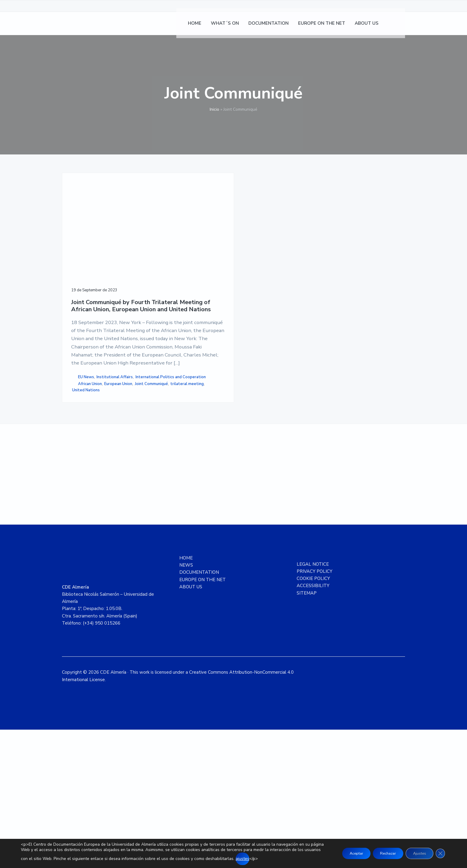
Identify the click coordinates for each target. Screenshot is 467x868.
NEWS (186, 703)
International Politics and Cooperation (95, 489)
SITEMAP (307, 731)
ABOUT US (191, 725)
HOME (186, 696)
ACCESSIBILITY (313, 724)
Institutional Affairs (90, 480)
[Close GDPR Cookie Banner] (440, 853)
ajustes (267, 859)
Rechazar (379, 853)
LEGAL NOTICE (313, 702)
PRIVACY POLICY (315, 709)
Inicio (214, 109)
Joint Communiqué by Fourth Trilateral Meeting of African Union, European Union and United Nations (99, 262)
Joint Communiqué (89, 512)
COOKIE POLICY (313, 717)
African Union (90, 499)
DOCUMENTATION (199, 711)
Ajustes (416, 853)
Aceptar (343, 853)
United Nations (86, 524)
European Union (86, 505)
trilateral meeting (89, 518)
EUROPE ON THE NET (203, 718)
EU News (86, 473)
